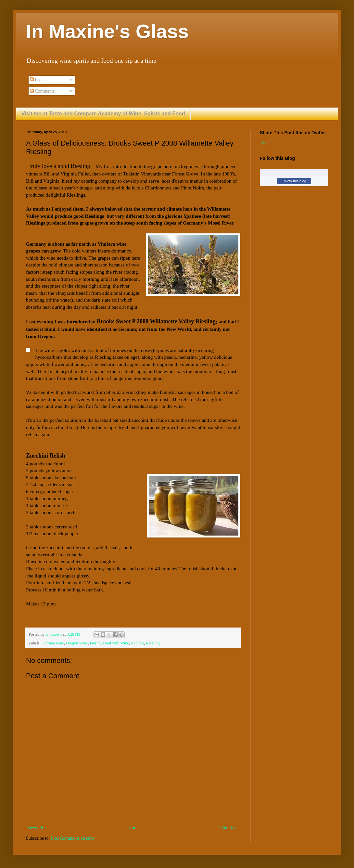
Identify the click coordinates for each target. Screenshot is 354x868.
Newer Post (38, 828)
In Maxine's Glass (107, 31)
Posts (37, 80)
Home (134, 828)
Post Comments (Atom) (73, 838)
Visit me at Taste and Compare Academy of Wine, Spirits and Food (103, 114)
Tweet (265, 143)
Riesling (153, 643)
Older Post (229, 828)
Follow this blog (294, 181)
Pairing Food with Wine (109, 643)
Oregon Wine (77, 643)
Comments (42, 91)
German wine (53, 643)
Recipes (137, 643)
